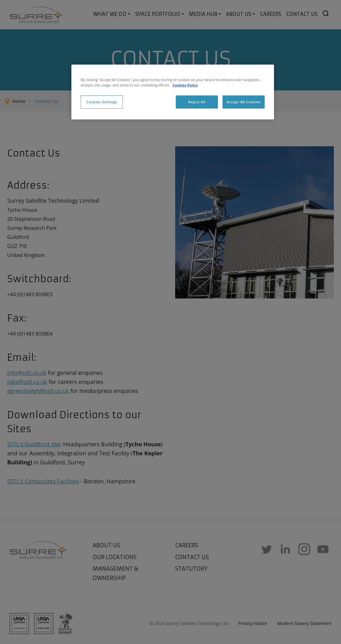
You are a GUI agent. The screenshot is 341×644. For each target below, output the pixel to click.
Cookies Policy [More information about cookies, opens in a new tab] (185, 85)
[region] (173, 92)
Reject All (197, 102)
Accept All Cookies (244, 102)
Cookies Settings (102, 102)
